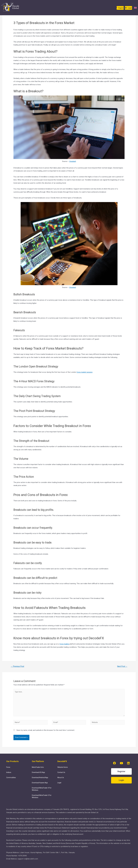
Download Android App (40, 778)
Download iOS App (38, 773)
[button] (120, 8)
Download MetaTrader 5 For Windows (42, 797)
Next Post (122, 666)
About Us (61, 778)
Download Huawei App (40, 783)
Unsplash (73, 161)
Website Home (63, 768)
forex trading (64, 644)
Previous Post (18, 666)
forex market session (85, 372)
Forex (8, 768)
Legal (59, 783)
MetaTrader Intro (38, 768)
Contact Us (61, 773)
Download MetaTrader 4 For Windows (42, 789)
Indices (9, 773)
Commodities (11, 778)
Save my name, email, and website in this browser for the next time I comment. (46, 731)
